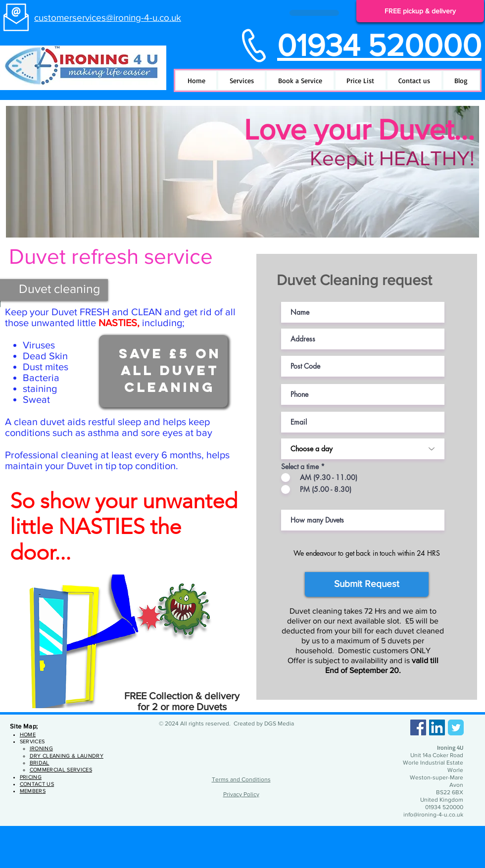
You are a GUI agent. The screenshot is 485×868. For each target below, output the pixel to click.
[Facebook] (418, 727)
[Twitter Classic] (456, 727)
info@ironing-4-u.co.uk (433, 815)
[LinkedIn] (437, 727)
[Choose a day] (363, 449)
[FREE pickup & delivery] (420, 11)
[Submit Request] (367, 584)
